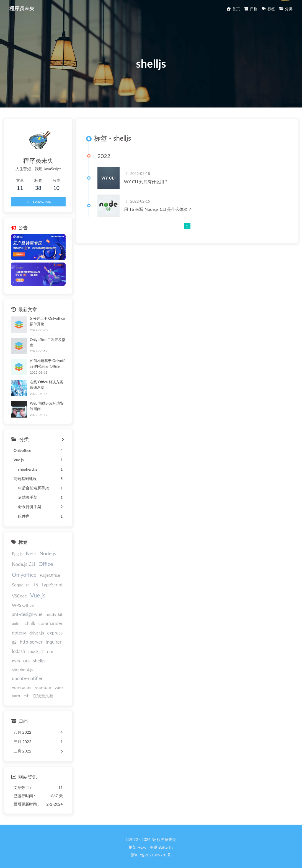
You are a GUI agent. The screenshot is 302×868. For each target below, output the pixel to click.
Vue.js (38, 601)
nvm (62, 658)
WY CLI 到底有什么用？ (152, 185)
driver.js (19, 639)
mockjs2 (36, 658)
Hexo (142, 845)
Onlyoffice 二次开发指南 (50, 348)
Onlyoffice (24, 580)
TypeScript (52, 590)
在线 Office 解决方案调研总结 (48, 390)
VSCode (19, 601)
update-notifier (27, 676)
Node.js (48, 559)
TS (36, 590)
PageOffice (50, 581)
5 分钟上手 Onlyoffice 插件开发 (50, 328)
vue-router (56, 676)
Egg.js (17, 559)
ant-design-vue (52, 611)
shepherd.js (48, 667)
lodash (19, 658)
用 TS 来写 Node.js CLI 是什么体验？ (164, 213)
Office (46, 569)
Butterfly (166, 845)
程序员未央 (22, 8)
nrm (51, 658)
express (37, 639)
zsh (58, 685)
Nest (31, 559)
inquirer (46, 648)
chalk (50, 621)
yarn (48, 685)
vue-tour (20, 685)
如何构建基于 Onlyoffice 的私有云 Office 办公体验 (50, 370)
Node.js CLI (24, 570)
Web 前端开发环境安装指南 (49, 411)
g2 (51, 639)
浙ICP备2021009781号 (151, 853)
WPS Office (23, 611)
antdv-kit (20, 621)
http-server (23, 648)
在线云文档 (22, 694)
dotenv (46, 630)
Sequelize (21, 591)
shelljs (28, 667)
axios (37, 621)
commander (24, 630)
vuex (36, 685)
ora (15, 667)
